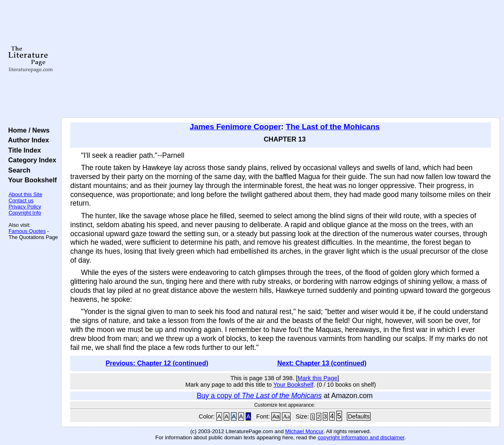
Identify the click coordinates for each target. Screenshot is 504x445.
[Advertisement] (281, 59)
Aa (276, 416)
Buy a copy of (259, 396)
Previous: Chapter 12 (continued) (157, 363)
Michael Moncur (304, 431)
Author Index (27, 140)
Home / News (27, 130)
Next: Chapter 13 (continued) (322, 363)
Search (17, 170)
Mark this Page (317, 378)
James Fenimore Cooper (235, 127)
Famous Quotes (27, 231)
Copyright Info (25, 213)
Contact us (21, 200)
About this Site (26, 194)
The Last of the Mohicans (333, 127)
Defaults (359, 416)
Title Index (23, 150)
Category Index (30, 160)
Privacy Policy (25, 207)
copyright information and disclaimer (361, 437)
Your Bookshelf (31, 180)
